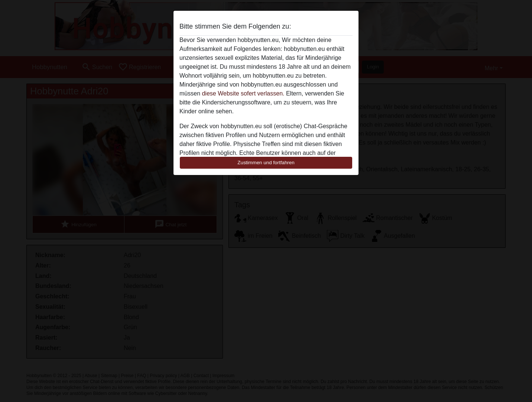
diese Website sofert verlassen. (243, 93)
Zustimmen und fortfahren (266, 163)
